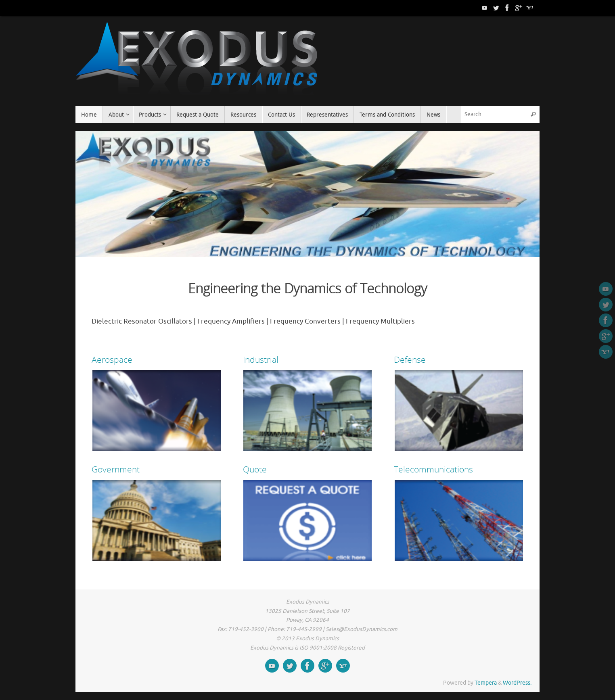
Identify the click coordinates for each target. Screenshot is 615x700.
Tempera (486, 683)
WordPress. (517, 683)
